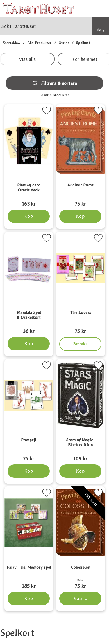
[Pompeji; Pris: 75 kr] (29, 451)
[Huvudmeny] (100, 26)
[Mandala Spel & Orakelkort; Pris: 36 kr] (29, 323)
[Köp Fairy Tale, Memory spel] (29, 599)
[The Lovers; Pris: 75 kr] (81, 323)
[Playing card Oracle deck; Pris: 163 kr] (29, 196)
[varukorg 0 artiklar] (100, 9)
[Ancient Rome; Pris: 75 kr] (81, 196)
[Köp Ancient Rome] (80, 216)
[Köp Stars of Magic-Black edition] (80, 471)
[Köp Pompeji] (29, 471)
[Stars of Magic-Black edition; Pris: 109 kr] (81, 451)
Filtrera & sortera (55, 83)
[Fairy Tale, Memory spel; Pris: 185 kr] (29, 578)
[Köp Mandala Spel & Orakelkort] (29, 344)
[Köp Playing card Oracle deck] (29, 216)
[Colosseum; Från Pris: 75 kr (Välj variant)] (81, 578)
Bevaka (80, 344)
